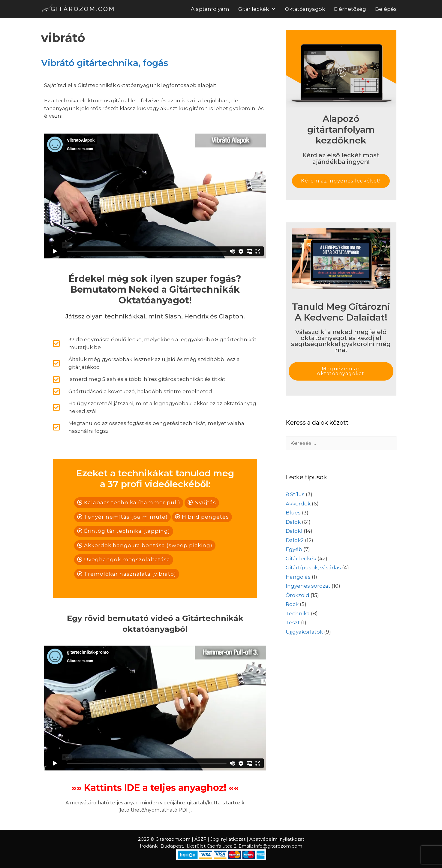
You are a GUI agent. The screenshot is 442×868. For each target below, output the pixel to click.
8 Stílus (295, 494)
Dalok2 (295, 540)
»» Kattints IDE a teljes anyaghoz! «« (155, 788)
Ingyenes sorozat (308, 586)
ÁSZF (200, 839)
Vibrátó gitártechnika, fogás (105, 63)
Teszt (293, 622)
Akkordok (298, 504)
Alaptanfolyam (210, 9)
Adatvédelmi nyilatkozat (277, 839)
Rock (292, 604)
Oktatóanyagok (305, 9)
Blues (293, 513)
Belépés (386, 9)
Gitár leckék (259, 9)
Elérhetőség (350, 9)
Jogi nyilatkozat (228, 839)
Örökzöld (298, 595)
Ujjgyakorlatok (304, 632)
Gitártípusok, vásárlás (313, 568)
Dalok (293, 522)
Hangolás (298, 577)
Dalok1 (294, 531)
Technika (298, 613)
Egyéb (294, 549)
